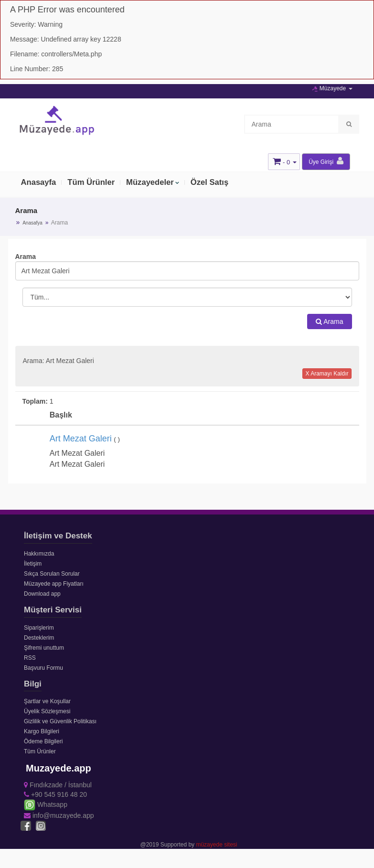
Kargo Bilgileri (42, 731)
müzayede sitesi (216, 845)
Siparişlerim (39, 628)
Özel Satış (213, 183)
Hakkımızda (39, 554)
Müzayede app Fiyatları (54, 584)
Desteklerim (39, 638)
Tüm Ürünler (92, 183)
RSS (30, 658)
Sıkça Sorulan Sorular (52, 574)
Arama (329, 321)
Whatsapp (46, 804)
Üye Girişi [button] (326, 161)
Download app (42, 594)
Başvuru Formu (43, 668)
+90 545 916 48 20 (55, 794)
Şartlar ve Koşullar (47, 701)
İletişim (33, 564)
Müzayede (332, 88)
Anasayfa (39, 183)
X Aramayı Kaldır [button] (327, 374)
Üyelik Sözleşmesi (47, 711)
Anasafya (32, 223)
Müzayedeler (152, 183)
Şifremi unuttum (44, 648)
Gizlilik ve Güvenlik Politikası (60, 721)
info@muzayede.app (59, 815)
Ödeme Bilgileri (43, 741)
